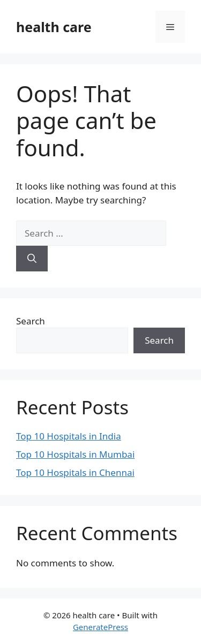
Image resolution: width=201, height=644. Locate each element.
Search (31, 321)
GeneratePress (100, 627)
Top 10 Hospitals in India (69, 436)
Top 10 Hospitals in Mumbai (75, 454)
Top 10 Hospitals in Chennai (75, 472)
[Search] (32, 259)
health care (54, 27)
